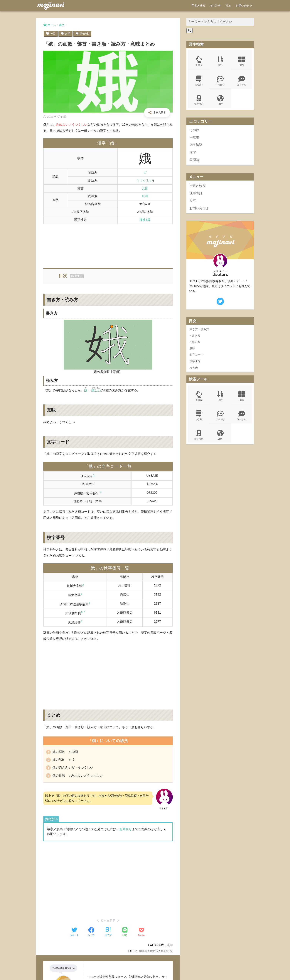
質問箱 (194, 160)
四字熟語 (196, 145)
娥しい (96, 390)
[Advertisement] (108, 244)
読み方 (196, 342)
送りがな (242, 81)
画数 (220, 61)
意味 (192, 348)
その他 (194, 130)
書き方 (196, 336)
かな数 (199, 81)
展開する (77, 276)
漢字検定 (199, 100)
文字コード (197, 355)
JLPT (220, 100)
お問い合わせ (244, 6)
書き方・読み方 (199, 329)
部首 (242, 61)
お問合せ (126, 829)
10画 (53, 33)
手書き (199, 61)
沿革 (228, 6)
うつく (141, 180)
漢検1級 (84, 33)
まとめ (194, 367)
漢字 (170, 945)
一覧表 (194, 138)
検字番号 (195, 361)
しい (150, 180)
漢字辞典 (215, 6)
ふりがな (220, 81)
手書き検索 (198, 6)
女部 (68, 33)
